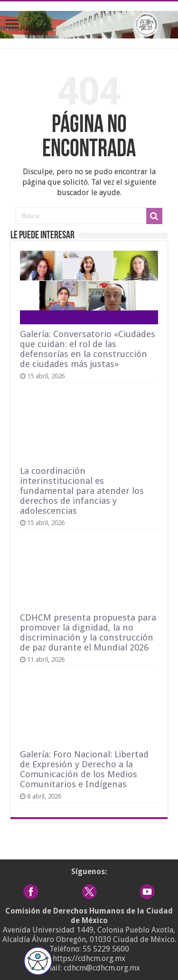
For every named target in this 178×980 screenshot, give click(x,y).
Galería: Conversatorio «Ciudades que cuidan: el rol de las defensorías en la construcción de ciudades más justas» (88, 349)
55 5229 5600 (106, 949)
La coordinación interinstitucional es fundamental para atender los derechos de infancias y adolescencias (82, 491)
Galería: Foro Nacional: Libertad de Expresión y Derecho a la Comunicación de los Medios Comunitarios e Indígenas (84, 769)
